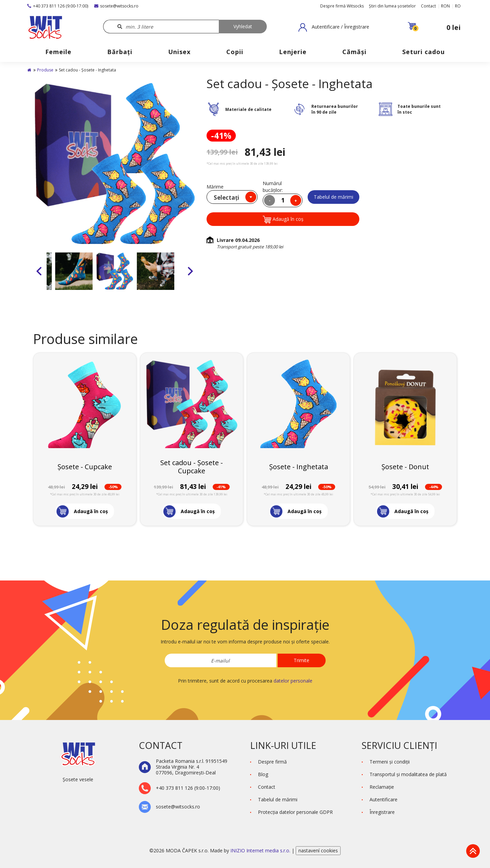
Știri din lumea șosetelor (392, 6)
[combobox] (232, 197)
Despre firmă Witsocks (342, 6)
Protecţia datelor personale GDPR (295, 812)
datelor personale (293, 681)
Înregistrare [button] (382, 812)
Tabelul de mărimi (333, 197)
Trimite (301, 660)
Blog (263, 774)
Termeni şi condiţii (390, 762)
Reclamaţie (382, 787)
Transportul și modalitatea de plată (408, 774)
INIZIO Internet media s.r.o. (261, 850)
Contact (428, 6)
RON (445, 6)
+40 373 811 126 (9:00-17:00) (58, 6)
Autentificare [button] (383, 799)
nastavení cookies (318, 850)
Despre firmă (272, 762)
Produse (45, 70)
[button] (334, 27)
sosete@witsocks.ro (116, 6)
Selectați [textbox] (226, 198)
